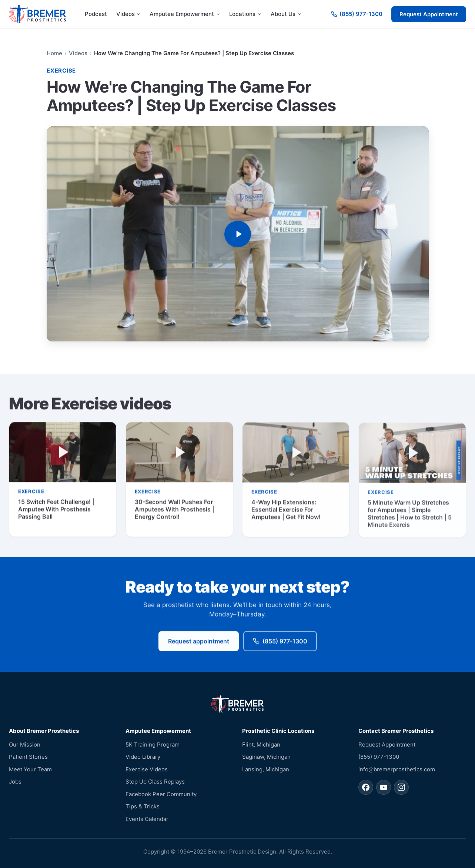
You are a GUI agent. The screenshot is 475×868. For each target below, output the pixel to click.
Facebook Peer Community (161, 794)
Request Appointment (429, 14)
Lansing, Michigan (266, 769)
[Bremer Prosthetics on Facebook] (366, 787)
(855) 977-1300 (280, 642)
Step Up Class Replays (155, 782)
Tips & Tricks (143, 806)
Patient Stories (28, 757)
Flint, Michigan (261, 745)
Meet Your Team (30, 769)
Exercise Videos (147, 769)
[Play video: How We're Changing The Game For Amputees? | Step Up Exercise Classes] (238, 234)
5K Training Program (153, 745)
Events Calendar (147, 819)
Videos (78, 53)
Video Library (143, 757)
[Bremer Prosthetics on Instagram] (401, 787)
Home (54, 53)
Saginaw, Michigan (266, 757)
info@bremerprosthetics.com (397, 769)
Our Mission (25, 745)
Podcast (96, 14)
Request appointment (199, 642)
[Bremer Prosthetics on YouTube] (384, 787)
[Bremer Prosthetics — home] (37, 14)
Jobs (15, 782)
